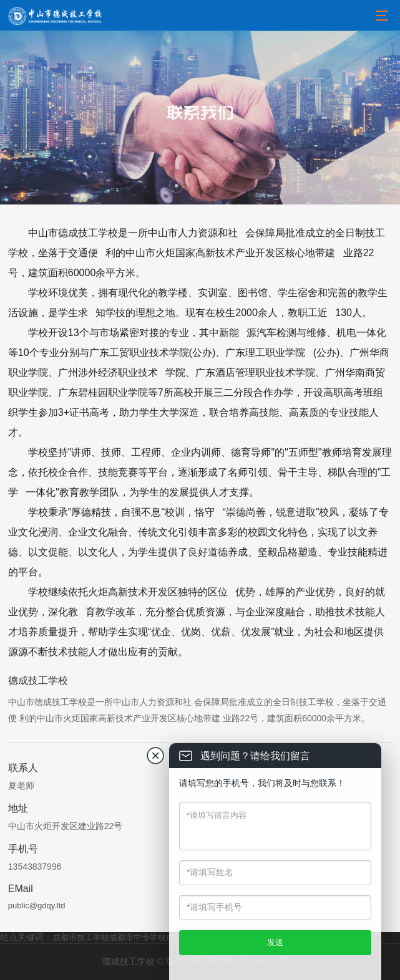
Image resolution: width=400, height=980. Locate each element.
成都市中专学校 (138, 937)
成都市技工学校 (81, 937)
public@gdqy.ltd (37, 906)
